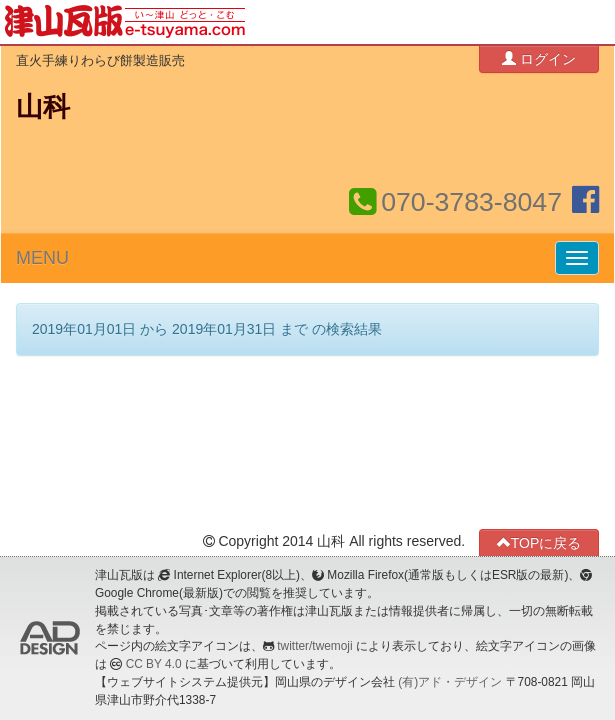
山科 (43, 107)
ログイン (539, 58)
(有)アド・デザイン (450, 682)
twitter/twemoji (314, 646)
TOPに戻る (539, 542)
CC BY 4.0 (154, 664)
